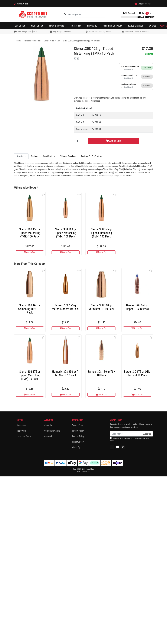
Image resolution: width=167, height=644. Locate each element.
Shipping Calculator (68, 156)
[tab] (21, 156)
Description (21, 156)
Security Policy (78, 442)
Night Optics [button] (37, 26)
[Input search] (86, 15)
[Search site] (65, 15)
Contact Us (49, 436)
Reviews (92, 156)
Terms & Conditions (134, 439)
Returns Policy (78, 436)
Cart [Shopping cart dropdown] (144, 13)
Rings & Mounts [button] (57, 26)
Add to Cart (113, 141)
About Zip (76, 447)
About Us (48, 425)
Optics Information (52, 431)
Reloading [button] (92, 26)
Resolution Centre (24, 436)
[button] (43, 195)
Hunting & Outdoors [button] (113, 26)
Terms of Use (78, 425)
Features (35, 156)
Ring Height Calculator (62, 32)
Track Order (21, 431)
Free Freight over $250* (27, 32)
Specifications (49, 156)
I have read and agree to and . (129, 440)
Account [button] (129, 13)
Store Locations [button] (143, 4)
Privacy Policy (78, 431)
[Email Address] (125, 434)
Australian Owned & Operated (137, 32)
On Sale (153, 26)
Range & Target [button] (136, 26)
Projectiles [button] (76, 26)
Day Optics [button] (20, 26)
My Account (21, 425)
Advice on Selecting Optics (100, 32)
